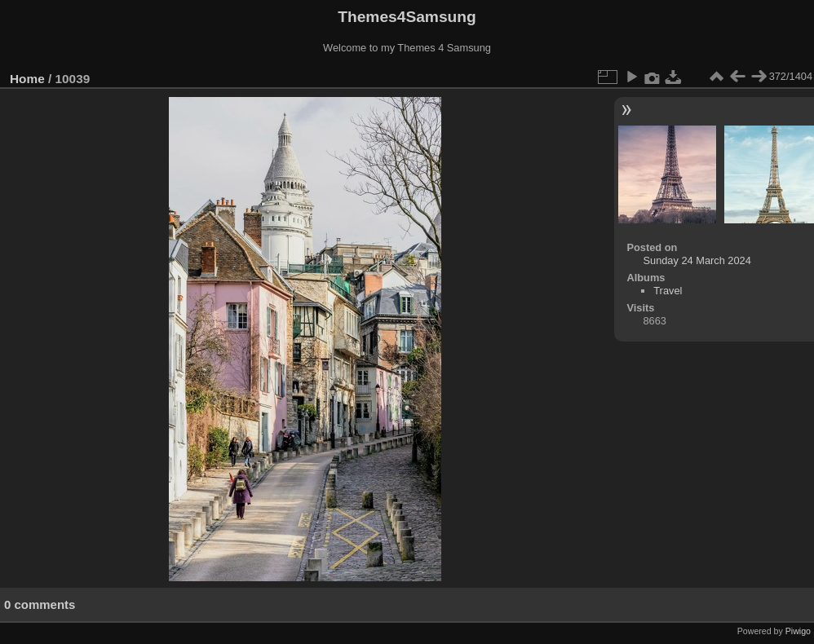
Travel (668, 291)
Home (27, 79)
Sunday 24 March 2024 (697, 260)
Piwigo (798, 631)
